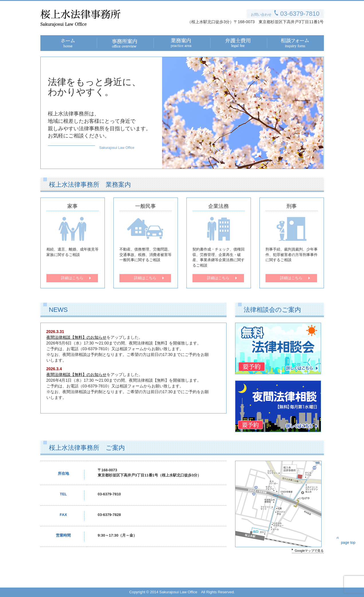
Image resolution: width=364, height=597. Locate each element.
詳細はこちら (72, 278)
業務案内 (162, 41)
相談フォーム (279, 41)
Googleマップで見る (309, 551)
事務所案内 (107, 41)
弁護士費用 (221, 41)
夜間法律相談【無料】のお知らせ (76, 337)
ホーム (46, 41)
